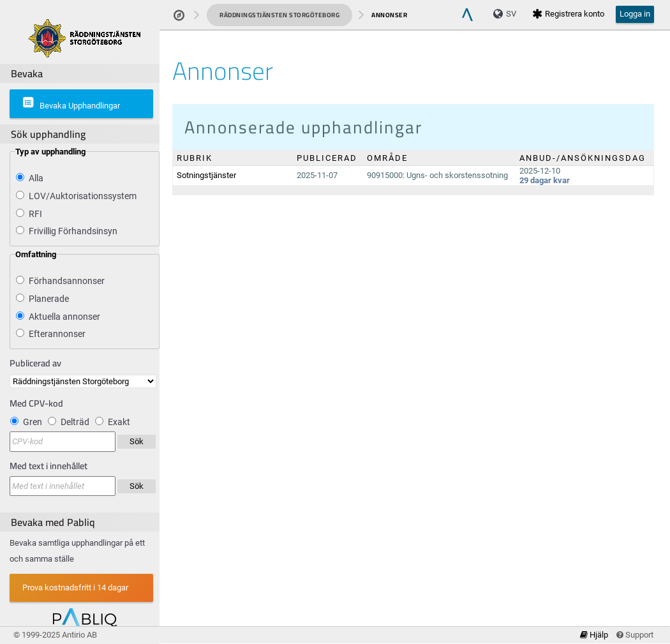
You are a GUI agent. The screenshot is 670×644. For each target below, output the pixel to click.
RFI (35, 214)
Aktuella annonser (64, 317)
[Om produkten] (85, 37)
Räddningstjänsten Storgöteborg (279, 15)
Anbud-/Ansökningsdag (583, 158)
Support (635, 635)
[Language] (508, 14)
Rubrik (195, 158)
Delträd (75, 422)
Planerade (49, 299)
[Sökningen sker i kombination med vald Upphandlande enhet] (63, 486)
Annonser (389, 15)
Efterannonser (57, 334)
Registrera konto (568, 14)
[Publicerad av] (83, 381)
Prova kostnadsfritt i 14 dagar (75, 588)
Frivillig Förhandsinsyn (73, 231)
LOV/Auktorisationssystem (83, 196)
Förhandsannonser (67, 281)
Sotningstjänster (206, 175)
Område (387, 158)
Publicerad (327, 158)
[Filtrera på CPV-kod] (63, 442)
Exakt (119, 422)
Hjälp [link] (595, 635)
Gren (33, 422)
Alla (36, 178)
